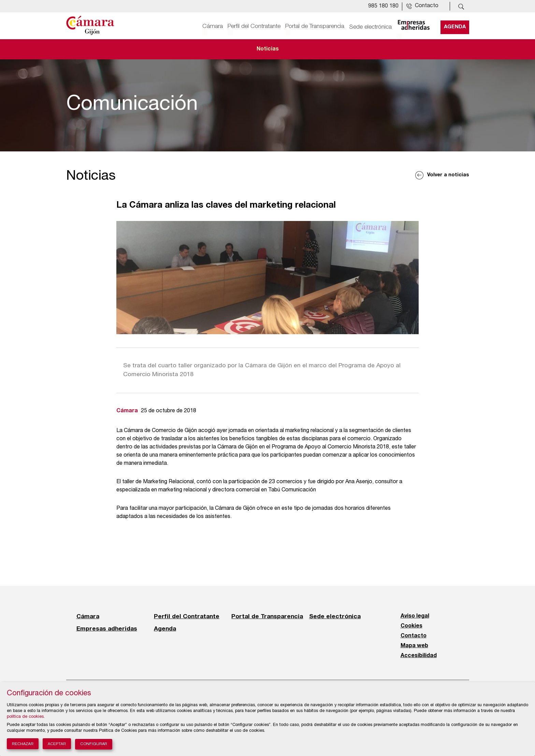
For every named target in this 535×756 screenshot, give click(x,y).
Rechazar (23, 744)
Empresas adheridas (107, 628)
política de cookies (25, 717)
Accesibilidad (419, 656)
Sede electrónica (370, 26)
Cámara (213, 26)
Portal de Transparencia (315, 26)
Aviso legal (415, 616)
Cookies (411, 626)
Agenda (455, 26)
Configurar (94, 744)
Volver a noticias (448, 175)
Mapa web (414, 646)
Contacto (414, 636)
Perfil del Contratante (254, 26)
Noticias (268, 49)
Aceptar (57, 744)
